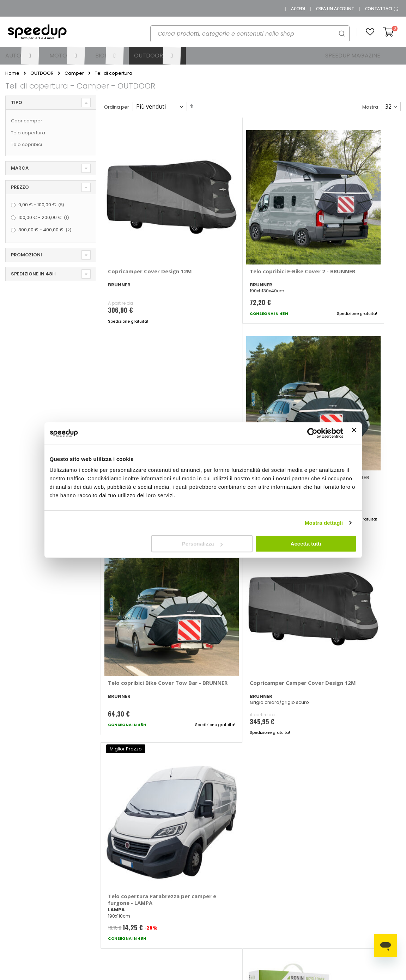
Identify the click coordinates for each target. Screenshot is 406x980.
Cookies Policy (67, 914)
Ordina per (117, 107)
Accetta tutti (306, 544)
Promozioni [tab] (26, 255)
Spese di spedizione (165, 881)
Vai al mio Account (118, 849)
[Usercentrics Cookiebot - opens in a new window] (312, 433)
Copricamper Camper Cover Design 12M (246, 407)
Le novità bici (268, 870)
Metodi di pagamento (166, 849)
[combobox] (250, 34)
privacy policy (245, 736)
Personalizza (202, 544)
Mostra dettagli (324, 523)
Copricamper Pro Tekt (138, 577)
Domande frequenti (119, 865)
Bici (212, 886)
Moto (214, 874)
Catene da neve (374, 847)
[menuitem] (22, 56)
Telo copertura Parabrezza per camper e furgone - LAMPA (346, 410)
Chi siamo (62, 863)
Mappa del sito (68, 891)
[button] (370, 32)
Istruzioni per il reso (174, 895)
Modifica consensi (71, 926)
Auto (214, 863)
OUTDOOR (42, 73)
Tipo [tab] (17, 102)
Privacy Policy (66, 902)
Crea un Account (335, 9)
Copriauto (321, 870)
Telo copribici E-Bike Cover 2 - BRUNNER (249, 234)
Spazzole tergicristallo (369, 860)
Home (12, 73)
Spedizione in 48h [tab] (33, 274)
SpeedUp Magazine (62, 877)
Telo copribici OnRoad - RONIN (240, 580)
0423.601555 (65, 851)
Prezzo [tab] (20, 187)
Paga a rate (166, 907)
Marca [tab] (20, 168)
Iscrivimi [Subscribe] (203, 755)
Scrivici (115, 879)
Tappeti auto (370, 886)
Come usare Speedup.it (166, 865)
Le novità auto (269, 847)
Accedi (298, 9)
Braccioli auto (325, 858)
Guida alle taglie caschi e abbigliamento (272, 886)
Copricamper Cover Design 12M (144, 234)
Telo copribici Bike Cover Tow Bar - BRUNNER (350, 234)
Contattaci (382, 9)
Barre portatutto (328, 847)
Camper (74, 73)
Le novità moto (270, 858)
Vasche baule (371, 874)
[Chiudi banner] (354, 433)
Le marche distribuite (221, 849)
